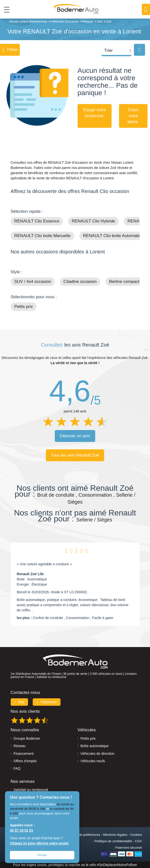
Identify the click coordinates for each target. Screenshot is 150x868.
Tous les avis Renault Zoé (75, 455)
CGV (138, 841)
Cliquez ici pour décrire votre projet (39, 843)
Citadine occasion (80, 282)
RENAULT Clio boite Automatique (114, 236)
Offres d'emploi (25, 761)
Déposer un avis (75, 436)
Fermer (42, 855)
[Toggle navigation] (5, 10)
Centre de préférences (84, 835)
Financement (24, 754)
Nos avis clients (25, 711)
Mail (19, 702)
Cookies (136, 835)
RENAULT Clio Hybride (93, 221)
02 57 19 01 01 (21, 830)
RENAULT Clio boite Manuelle (43, 236)
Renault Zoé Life (30, 574)
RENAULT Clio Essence (37, 221)
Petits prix (24, 307)
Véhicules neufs (93, 761)
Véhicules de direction (98, 754)
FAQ (17, 768)
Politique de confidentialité (113, 841)
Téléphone (47, 702)
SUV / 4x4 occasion (33, 282)
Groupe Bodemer (27, 738)
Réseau (20, 746)
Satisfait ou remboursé (31, 790)
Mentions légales (115, 835)
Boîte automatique (95, 746)
